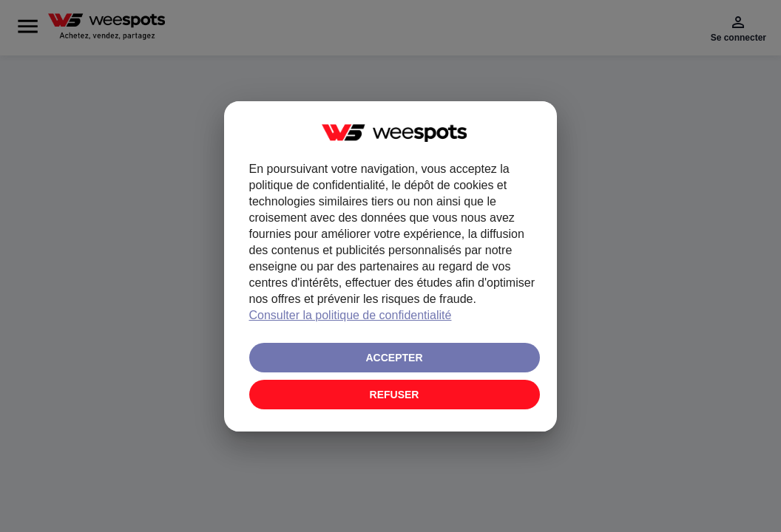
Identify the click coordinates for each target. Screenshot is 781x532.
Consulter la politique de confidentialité (351, 315)
